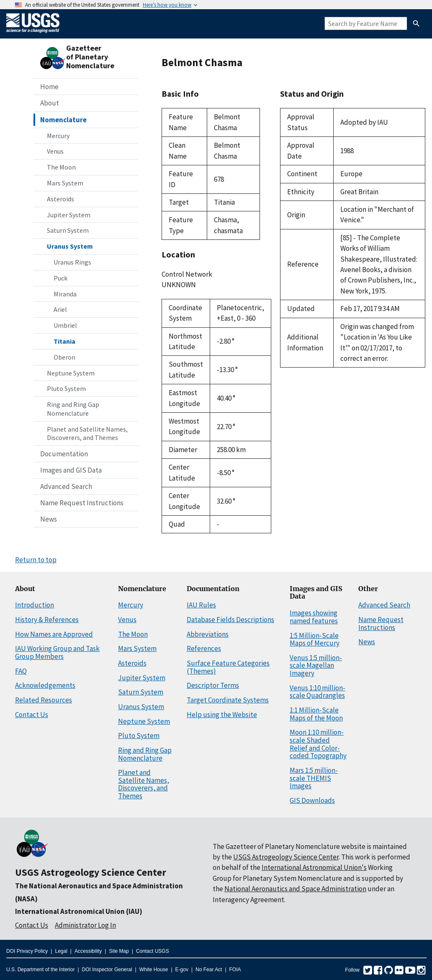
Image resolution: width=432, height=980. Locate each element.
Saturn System (68, 230)
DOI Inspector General (107, 970)
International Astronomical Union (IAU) (79, 911)
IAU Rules (201, 605)
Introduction (35, 605)
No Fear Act (209, 970)
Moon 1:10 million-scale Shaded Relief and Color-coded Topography (318, 744)
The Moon (61, 167)
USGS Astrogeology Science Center (91, 872)
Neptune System (71, 373)
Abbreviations (208, 634)
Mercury (58, 136)
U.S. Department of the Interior (40, 970)
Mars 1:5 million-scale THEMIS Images (314, 778)
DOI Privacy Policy (27, 951)
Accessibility (88, 951)
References (204, 648)
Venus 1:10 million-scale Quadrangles (318, 692)
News (49, 519)
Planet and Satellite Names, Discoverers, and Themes (87, 433)
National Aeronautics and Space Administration (295, 889)
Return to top (36, 560)
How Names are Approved (54, 634)
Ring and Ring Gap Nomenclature (73, 409)
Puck (60, 278)
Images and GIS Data (71, 470)
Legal (61, 951)
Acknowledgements (45, 685)
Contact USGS (153, 951)
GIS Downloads (312, 800)
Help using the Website (222, 715)
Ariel (60, 309)
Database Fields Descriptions (230, 620)
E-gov (182, 970)
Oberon (64, 357)
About (50, 103)
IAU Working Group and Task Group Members (57, 652)
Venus (55, 151)
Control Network (187, 274)
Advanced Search (66, 486)
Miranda (65, 294)
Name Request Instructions (82, 503)
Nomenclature (63, 120)
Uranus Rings (72, 262)
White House (154, 970)
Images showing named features (314, 617)
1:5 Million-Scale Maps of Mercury (315, 639)
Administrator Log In (85, 925)
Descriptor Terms (213, 685)
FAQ (21, 671)
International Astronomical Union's (314, 867)
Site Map (119, 951)
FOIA (235, 970)
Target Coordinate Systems (228, 700)
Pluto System (66, 388)
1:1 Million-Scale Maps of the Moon (316, 714)
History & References (47, 620)
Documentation (64, 454)
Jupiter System (69, 215)
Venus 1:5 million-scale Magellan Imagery (316, 665)
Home (49, 87)
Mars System (65, 183)
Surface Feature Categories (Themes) (228, 667)
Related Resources (44, 700)
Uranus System (70, 246)
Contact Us (32, 715)
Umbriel (65, 325)
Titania (64, 341)
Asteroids (60, 199)
